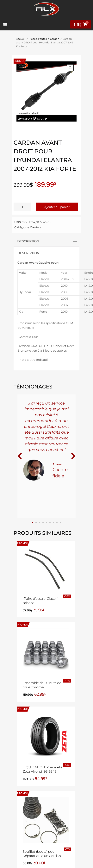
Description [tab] (28, 241)
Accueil (21, 39)
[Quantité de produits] (22, 207)
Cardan (55, 39)
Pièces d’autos (38, 39)
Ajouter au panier (57, 207)
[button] (5, 25)
